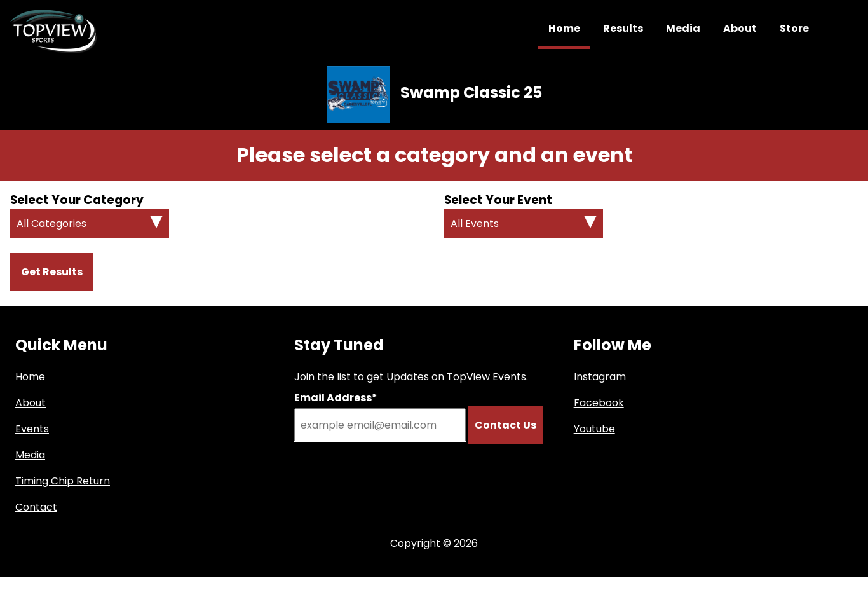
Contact (36, 507)
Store (794, 28)
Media (683, 28)
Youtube (594, 429)
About (740, 28)
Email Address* (336, 398)
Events (32, 429)
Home (564, 28)
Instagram (600, 377)
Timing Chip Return (63, 481)
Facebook (599, 403)
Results (623, 28)
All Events (475, 223)
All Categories (51, 223)
